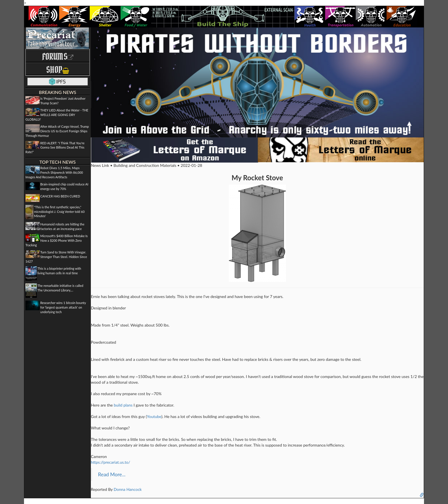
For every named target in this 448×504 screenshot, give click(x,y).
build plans (123, 405)
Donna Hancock (128, 489)
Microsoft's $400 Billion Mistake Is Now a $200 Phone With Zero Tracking (57, 240)
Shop (58, 70)
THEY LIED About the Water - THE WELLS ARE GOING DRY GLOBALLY (57, 115)
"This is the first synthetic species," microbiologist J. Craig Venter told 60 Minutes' (59, 211)
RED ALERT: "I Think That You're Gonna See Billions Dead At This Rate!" (55, 147)
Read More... (112, 474)
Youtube (154, 416)
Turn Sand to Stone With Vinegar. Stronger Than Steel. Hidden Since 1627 (56, 257)
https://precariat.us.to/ (111, 462)
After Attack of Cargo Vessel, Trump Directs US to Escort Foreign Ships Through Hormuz (57, 131)
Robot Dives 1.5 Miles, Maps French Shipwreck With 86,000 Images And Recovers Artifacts (54, 172)
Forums (58, 56)
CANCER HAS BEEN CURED (60, 196)
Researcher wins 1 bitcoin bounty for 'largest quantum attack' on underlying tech (63, 307)
